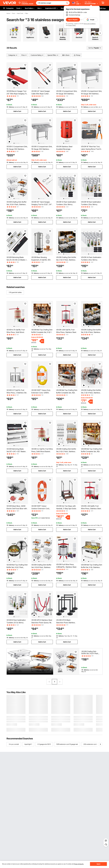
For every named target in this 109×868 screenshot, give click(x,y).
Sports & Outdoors (95, 38)
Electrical (79, 37)
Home (8, 13)
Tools (13, 13)
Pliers (27, 13)
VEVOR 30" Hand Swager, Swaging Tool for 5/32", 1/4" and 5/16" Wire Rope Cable (42, 204)
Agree (98, 864)
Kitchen (14, 37)
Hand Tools (20, 13)
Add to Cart (17, 111)
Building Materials (63, 38)
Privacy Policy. (72, 25)
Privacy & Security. (79, 864)
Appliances (30, 37)
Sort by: (91, 48)
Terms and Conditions (90, 24)
